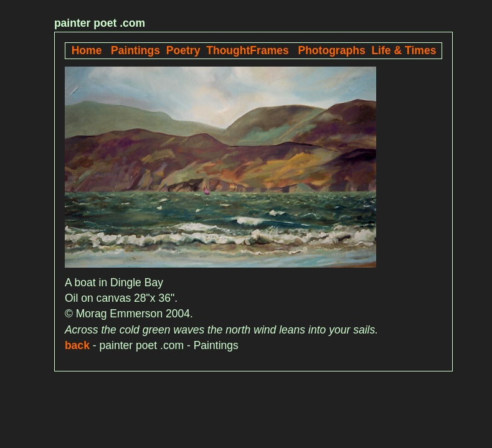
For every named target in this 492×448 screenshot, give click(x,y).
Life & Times (404, 50)
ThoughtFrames (248, 50)
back (77, 345)
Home (87, 50)
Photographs (331, 50)
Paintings (135, 50)
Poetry (183, 50)
